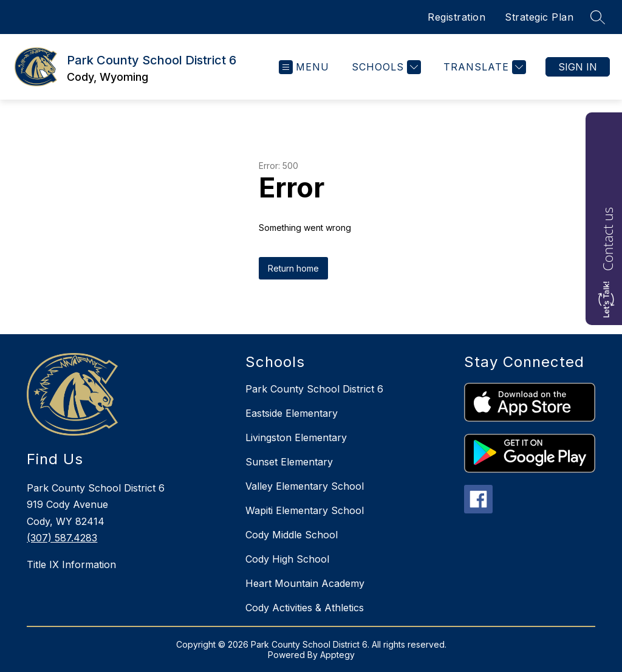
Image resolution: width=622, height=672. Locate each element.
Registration (456, 17)
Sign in (578, 67)
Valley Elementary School (305, 486)
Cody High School (287, 559)
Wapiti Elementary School (305, 510)
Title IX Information (71, 564)
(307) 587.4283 (62, 538)
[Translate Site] (483, 67)
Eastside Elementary (292, 413)
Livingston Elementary (296, 437)
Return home (293, 268)
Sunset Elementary (289, 462)
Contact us (607, 239)
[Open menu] (304, 67)
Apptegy (337, 655)
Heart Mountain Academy (305, 583)
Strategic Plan (539, 17)
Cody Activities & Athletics (305, 608)
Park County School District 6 (314, 389)
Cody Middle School (292, 535)
